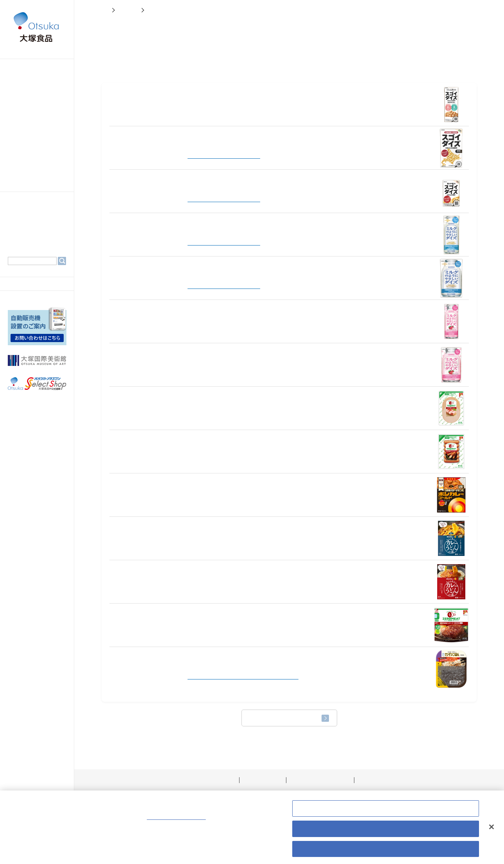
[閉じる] (491, 830)
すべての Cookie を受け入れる (385, 852)
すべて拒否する (386, 832)
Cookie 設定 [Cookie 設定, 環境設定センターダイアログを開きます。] (386, 812)
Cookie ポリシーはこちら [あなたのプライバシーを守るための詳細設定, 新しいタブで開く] (198, 821)
